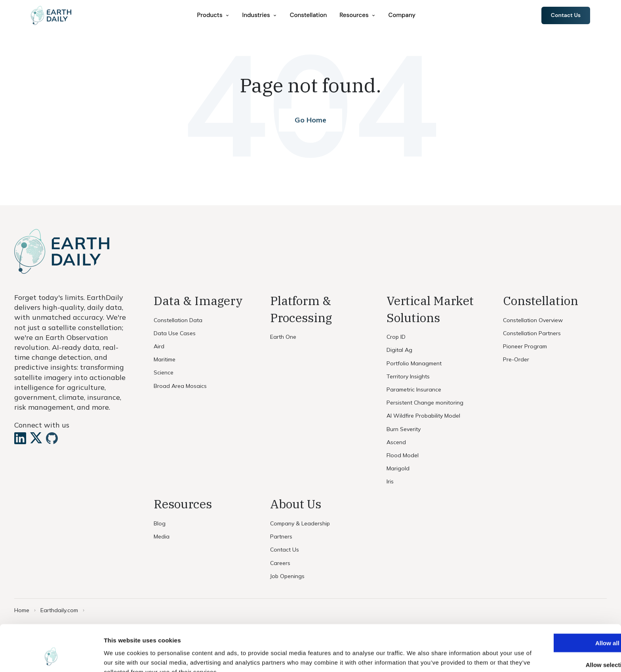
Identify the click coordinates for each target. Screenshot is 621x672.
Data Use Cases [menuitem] (175, 333)
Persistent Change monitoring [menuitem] (425, 403)
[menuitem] (214, 16)
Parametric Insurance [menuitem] (414, 389)
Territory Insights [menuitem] (408, 376)
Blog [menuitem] (160, 523)
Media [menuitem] (162, 536)
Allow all (555, 602)
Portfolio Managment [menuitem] (414, 363)
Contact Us (565, 15)
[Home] (53, 16)
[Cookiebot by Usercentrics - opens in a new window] (51, 657)
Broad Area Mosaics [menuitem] (180, 386)
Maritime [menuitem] (165, 359)
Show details (416, 656)
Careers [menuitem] (280, 563)
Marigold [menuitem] (398, 468)
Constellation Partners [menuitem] (532, 333)
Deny (555, 645)
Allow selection (555, 623)
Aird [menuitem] (159, 346)
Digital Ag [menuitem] (399, 350)
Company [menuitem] (403, 15)
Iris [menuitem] (390, 481)
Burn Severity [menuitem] (404, 429)
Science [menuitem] (164, 372)
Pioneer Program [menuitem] (525, 346)
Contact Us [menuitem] (285, 550)
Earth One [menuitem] (283, 337)
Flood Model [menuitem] (403, 455)
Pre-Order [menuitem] (516, 359)
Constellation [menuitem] (309, 15)
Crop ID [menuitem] (396, 337)
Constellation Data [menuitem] (178, 320)
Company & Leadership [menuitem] (300, 523)
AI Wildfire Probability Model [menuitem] (423, 416)
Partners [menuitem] (281, 536)
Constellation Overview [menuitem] (533, 320)
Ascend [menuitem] (396, 442)
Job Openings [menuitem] (287, 576)
